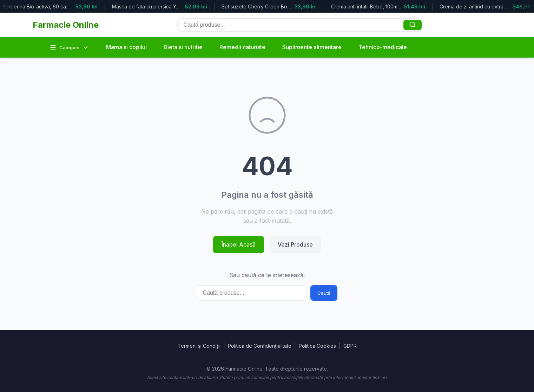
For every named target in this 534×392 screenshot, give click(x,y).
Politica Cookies (317, 346)
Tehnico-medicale (383, 47)
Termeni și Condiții (199, 346)
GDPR (350, 346)
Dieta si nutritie (183, 47)
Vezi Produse (295, 244)
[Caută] (413, 25)
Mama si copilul (126, 47)
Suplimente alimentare (312, 47)
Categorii (69, 47)
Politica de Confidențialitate (260, 346)
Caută (324, 293)
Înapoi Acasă (239, 244)
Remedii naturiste (242, 47)
